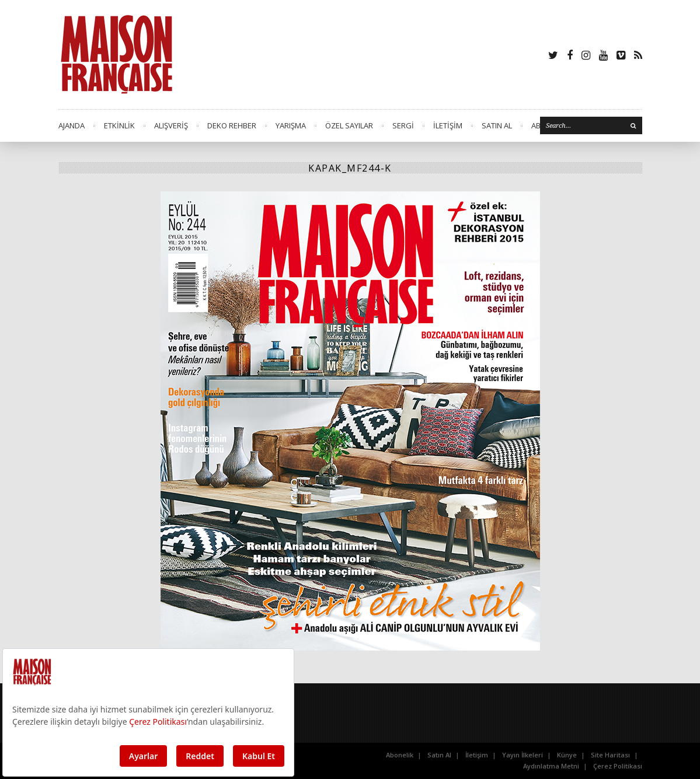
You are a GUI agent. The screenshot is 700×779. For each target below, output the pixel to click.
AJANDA (72, 125)
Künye (567, 755)
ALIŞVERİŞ (171, 125)
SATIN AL (497, 125)
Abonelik (400, 755)
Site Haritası (610, 755)
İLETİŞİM (448, 125)
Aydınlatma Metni (551, 766)
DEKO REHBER (232, 125)
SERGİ (403, 125)
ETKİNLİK (119, 125)
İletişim (477, 755)
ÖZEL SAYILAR (349, 125)
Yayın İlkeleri (523, 755)
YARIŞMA (291, 125)
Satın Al (439, 755)
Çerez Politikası (618, 766)
